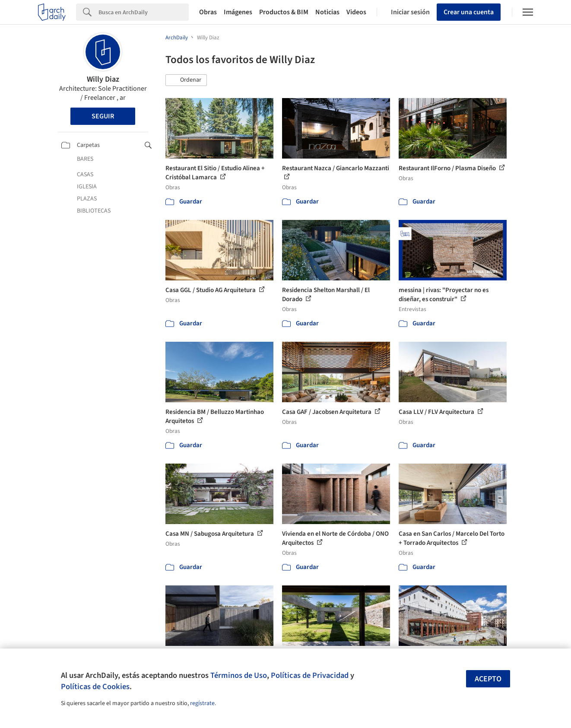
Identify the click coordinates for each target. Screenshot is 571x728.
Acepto (488, 679)
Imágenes (238, 12)
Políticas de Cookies (95, 687)
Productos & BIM (284, 12)
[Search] (144, 12)
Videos (356, 12)
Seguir (103, 116)
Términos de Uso (239, 675)
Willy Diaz (103, 79)
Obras (208, 12)
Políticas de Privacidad (310, 675)
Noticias (327, 12)
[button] (186, 80)
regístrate (202, 703)
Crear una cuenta (469, 12)
